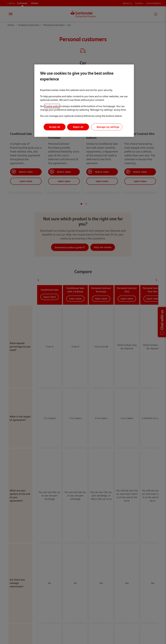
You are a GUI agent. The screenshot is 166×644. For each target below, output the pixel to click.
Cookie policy (52, 106)
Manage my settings (108, 127)
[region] (84, 101)
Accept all (55, 127)
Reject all (78, 127)
